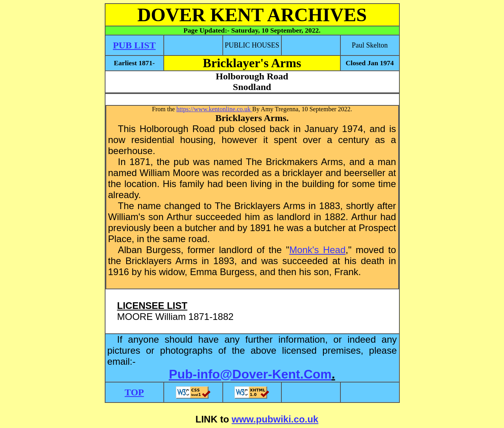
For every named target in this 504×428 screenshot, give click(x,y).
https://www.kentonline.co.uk (214, 109)
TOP (134, 392)
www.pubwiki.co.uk (275, 419)
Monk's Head (317, 250)
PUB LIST (134, 45)
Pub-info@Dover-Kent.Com (250, 374)
